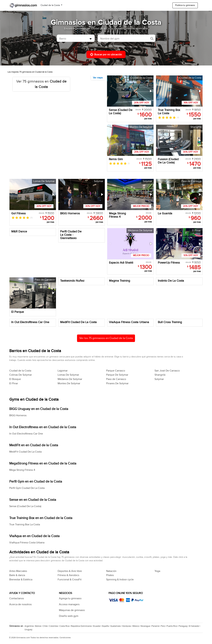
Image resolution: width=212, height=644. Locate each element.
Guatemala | (116, 626)
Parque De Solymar (117, 375)
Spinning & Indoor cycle (120, 580)
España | (106, 626)
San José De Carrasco (167, 371)
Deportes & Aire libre (70, 571)
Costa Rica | (65, 626)
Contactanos (17, 598)
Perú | (164, 626)
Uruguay (28, 630)
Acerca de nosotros (20, 604)
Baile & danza (17, 575)
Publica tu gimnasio (185, 5)
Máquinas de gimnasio (72, 610)
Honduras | (127, 626)
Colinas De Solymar (21, 375)
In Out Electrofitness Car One (26, 434)
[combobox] (76, 38)
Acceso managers (69, 604)
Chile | (46, 626)
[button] (151, 91)
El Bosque (15, 379)
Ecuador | (98, 626)
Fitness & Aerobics (68, 575)
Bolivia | (39, 626)
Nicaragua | (146, 626)
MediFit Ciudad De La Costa (25, 452)
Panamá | (156, 626)
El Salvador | (195, 626)
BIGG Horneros (18, 415)
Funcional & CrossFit (70, 580)
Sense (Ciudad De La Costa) (25, 506)
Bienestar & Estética (21, 580)
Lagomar (63, 371)
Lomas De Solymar (68, 375)
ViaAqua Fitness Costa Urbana (27, 543)
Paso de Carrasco (116, 379)
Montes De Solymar (69, 383)
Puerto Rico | (173, 626)
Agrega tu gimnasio (70, 598)
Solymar (159, 379)
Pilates (110, 575)
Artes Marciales (18, 571)
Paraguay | (184, 626)
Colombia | (54, 626)
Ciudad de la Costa (51, 5)
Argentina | (30, 626)
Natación (111, 571)
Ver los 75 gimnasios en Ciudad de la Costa (106, 338)
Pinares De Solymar (117, 383)
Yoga (157, 571)
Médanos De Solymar (70, 379)
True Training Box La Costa (25, 525)
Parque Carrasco (116, 371)
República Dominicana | (82, 626)
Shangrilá (160, 375)
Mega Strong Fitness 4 (22, 470)
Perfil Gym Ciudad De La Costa (27, 488)
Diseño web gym (69, 616)
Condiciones (65, 638)
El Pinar (14, 383)
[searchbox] (74, 39)
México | (137, 626)
